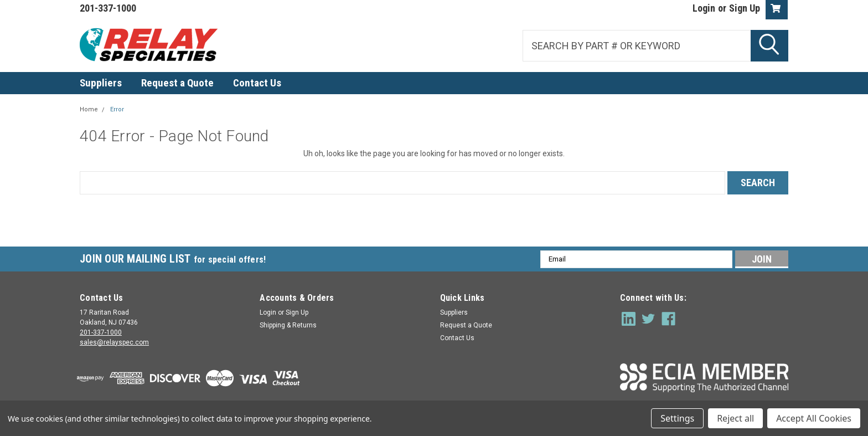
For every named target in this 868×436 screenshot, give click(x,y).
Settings (677, 418)
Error (117, 109)
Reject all (735, 418)
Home (89, 109)
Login (704, 8)
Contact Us (257, 83)
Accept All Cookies (814, 418)
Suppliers (101, 83)
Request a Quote (177, 83)
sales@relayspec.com (114, 342)
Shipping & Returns (288, 325)
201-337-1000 (101, 332)
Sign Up (745, 8)
